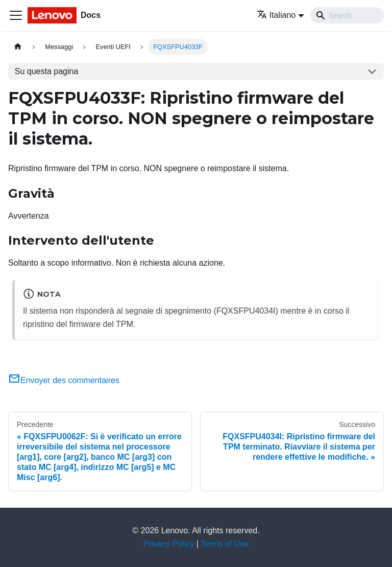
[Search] (347, 15)
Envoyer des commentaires (64, 380)
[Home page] (18, 47)
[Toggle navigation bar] (16, 15)
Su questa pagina (47, 71)
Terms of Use (225, 544)
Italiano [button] (276, 15)
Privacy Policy (169, 544)
